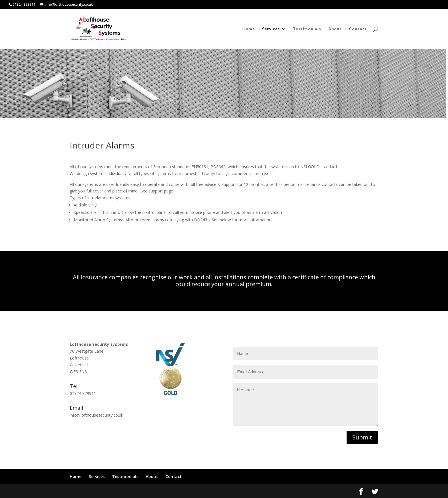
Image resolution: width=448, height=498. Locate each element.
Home (249, 29)
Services (271, 29)
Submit (362, 437)
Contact (358, 29)
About (335, 29)
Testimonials (307, 29)
